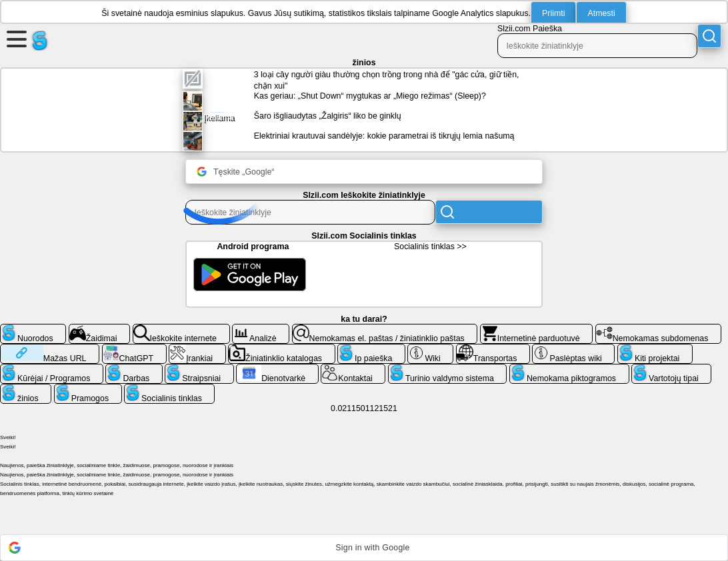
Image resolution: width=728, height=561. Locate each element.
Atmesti (601, 13)
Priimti (553, 13)
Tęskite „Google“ (235, 172)
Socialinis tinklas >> (430, 247)
